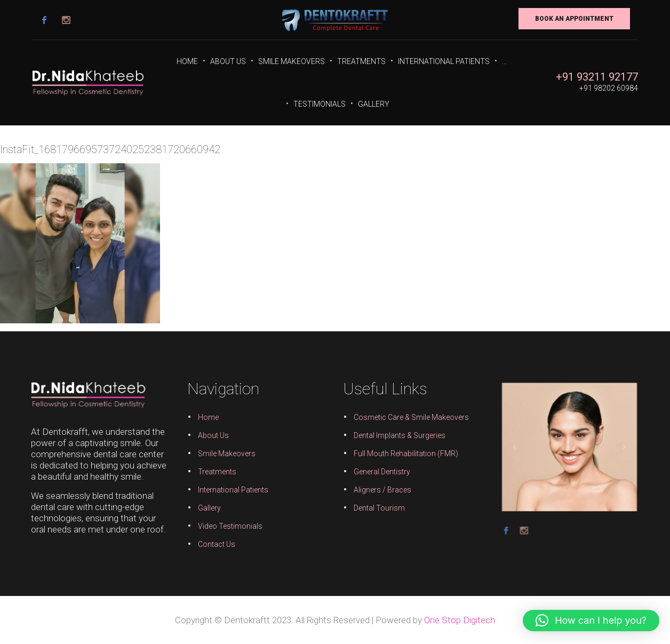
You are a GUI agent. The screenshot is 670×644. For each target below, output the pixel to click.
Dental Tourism (378, 507)
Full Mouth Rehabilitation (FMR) (404, 454)
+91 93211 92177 (597, 77)
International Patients (444, 61)
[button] (591, 621)
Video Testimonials (233, 524)
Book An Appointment (574, 19)
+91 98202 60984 (609, 88)
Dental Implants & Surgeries (398, 436)
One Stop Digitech (460, 620)
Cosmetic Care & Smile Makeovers (409, 419)
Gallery (374, 104)
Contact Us (220, 542)
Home (187, 61)
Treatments (361, 61)
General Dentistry (381, 472)
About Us (228, 61)
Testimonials (320, 104)
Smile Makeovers (292, 61)
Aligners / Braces (381, 489)
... (504, 61)
